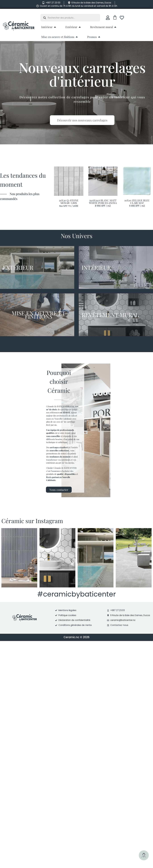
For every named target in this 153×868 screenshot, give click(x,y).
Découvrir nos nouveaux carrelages (85, 120)
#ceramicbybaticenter (77, 594)
